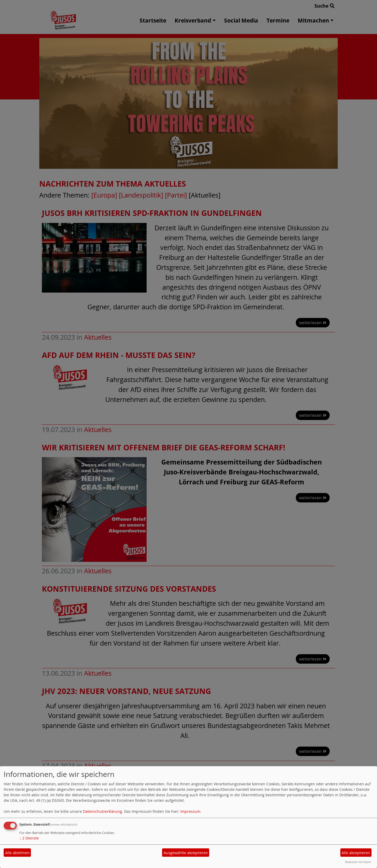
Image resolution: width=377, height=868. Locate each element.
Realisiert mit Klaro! (358, 862)
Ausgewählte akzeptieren (186, 853)
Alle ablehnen (17, 853)
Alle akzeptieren (356, 853)
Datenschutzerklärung (102, 811)
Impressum (190, 811)
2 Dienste (29, 838)
